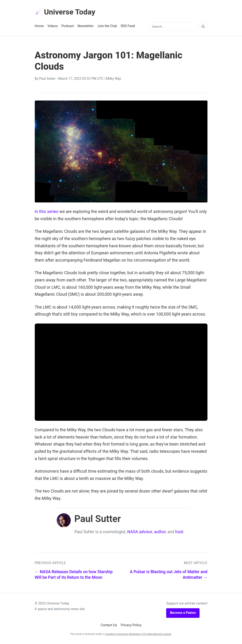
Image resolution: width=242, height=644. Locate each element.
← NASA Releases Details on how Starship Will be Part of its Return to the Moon (74, 575)
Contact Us (109, 625)
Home (39, 26)
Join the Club (107, 26)
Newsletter (86, 26)
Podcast (68, 26)
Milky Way (113, 79)
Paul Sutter (47, 79)
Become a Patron (183, 613)
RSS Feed (128, 26)
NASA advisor (140, 532)
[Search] (203, 26)
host (179, 532)
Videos (53, 26)
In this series (47, 211)
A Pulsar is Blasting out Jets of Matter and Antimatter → (168, 575)
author (160, 532)
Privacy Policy (131, 625)
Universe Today (65, 12)
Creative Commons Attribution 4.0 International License (138, 634)
